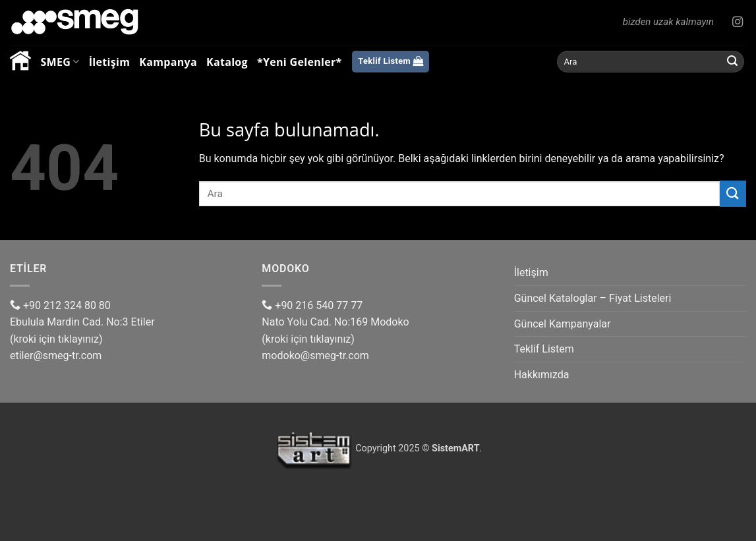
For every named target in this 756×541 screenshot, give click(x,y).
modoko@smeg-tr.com (315, 356)
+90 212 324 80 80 (60, 305)
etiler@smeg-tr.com (56, 356)
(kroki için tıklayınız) (56, 339)
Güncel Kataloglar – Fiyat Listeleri (593, 298)
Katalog (227, 62)
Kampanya (168, 62)
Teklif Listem (544, 349)
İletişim (110, 62)
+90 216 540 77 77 (312, 305)
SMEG (60, 62)
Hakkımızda (542, 375)
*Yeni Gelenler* (300, 62)
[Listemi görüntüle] (391, 62)
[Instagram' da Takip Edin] (738, 22)
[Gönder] (732, 62)
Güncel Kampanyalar (563, 324)
